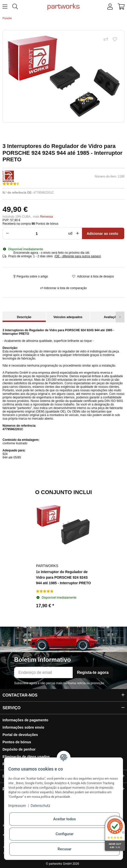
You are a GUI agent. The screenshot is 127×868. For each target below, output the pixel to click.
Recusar (65, 849)
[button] (110, 7)
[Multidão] (38, 233)
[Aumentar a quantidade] (78, 233)
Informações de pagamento (25, 720)
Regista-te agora (93, 672)
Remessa (46, 217)
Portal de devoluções (20, 735)
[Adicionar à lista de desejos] (115, 40)
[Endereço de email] (44, 672)
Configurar (65, 834)
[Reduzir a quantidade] (7, 233)
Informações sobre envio (23, 727)
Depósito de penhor (19, 749)
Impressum (17, 806)
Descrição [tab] (24, 317)
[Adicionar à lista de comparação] (106, 40)
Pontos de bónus (17, 742)
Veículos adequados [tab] (68, 317)
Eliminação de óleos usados (26, 757)
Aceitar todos (64, 819)
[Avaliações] (11, 184)
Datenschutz (40, 806)
